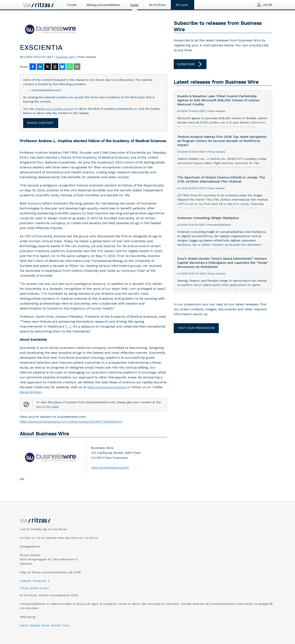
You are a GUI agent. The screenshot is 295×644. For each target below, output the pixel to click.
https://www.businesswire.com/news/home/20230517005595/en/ (71, 422)
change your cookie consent (54, 109)
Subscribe (190, 64)
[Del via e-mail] (77, 67)
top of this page (47, 406)
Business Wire (66, 57)
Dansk (24, 625)
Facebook (40, 581)
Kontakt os (27, 538)
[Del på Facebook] (33, 67)
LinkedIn (25, 581)
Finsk (66, 625)
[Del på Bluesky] (62, 67)
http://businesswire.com (110, 468)
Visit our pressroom (196, 328)
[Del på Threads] (55, 67)
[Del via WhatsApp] (70, 67)
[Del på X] (48, 67)
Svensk (56, 625)
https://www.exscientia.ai (107, 387)
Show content (41, 123)
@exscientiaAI (31, 392)
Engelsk (35, 625)
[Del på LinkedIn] (40, 67)
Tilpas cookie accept (34, 588)
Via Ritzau (91, 538)
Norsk (45, 625)
